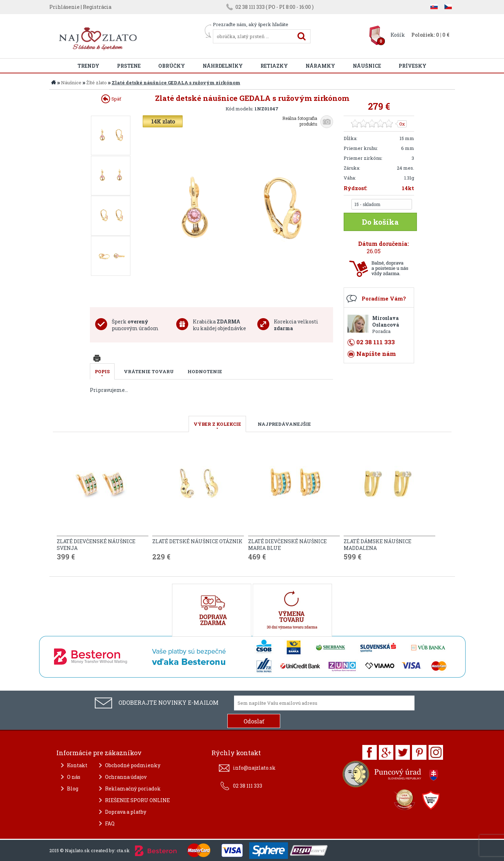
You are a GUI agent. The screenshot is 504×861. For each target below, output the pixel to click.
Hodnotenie (205, 371)
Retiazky (274, 66)
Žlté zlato (97, 83)
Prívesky (413, 66)
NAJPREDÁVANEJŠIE (284, 424)
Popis (102, 371)
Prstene (129, 66)
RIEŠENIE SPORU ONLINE (137, 800)
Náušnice (367, 66)
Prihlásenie (64, 7)
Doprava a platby (126, 812)
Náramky (320, 66)
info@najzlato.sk (254, 768)
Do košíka (380, 222)
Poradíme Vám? (384, 298)
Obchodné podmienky (133, 765)
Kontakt (77, 765)
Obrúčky (172, 66)
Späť (111, 99)
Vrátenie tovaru (149, 371)
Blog (73, 789)
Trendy (88, 66)
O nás (74, 777)
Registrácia (97, 7)
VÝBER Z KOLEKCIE (217, 424)
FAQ (110, 823)
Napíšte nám (376, 354)
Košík (398, 35)
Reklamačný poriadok (133, 789)
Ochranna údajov (126, 777)
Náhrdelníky (223, 66)
